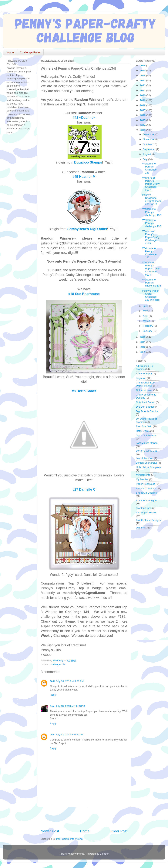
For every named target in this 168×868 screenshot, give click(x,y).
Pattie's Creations (146, 488)
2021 (143, 90)
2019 (143, 100)
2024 (143, 76)
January (148, 331)
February (148, 326)
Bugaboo (141, 378)
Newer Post (50, 831)
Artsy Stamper (144, 374)
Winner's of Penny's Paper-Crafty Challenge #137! (151, 184)
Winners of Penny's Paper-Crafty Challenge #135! (151, 237)
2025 (143, 70)
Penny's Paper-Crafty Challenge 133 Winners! (151, 295)
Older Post (119, 831)
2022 (143, 85)
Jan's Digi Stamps (146, 435)
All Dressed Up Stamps (144, 368)
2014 (143, 125)
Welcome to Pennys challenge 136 (152, 223)
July (146, 159)
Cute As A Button (145, 402)
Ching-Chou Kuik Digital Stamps (146, 384)
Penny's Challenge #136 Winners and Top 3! (152, 200)
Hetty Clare (142, 431)
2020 (143, 95)
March (147, 321)
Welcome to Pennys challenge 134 (152, 283)
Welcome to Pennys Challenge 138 (150, 168)
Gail (52, 681)
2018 (143, 105)
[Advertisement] (85, 818)
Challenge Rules (30, 52)
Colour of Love (144, 390)
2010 (143, 347)
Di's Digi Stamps (145, 407)
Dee (52, 735)
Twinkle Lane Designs (148, 520)
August (147, 154)
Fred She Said (144, 426)
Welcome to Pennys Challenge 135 (150, 253)
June (146, 306)
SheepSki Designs (146, 493)
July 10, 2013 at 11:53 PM (70, 706)
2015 (143, 120)
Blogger (104, 854)
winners (140, 528)
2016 (143, 115)
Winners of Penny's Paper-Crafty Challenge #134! (151, 269)
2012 (143, 337)
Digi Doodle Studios (147, 411)
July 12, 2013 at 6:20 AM (70, 735)
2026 (143, 66)
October (148, 144)
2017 (143, 110)
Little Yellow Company (148, 467)
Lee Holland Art (145, 458)
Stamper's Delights (147, 500)
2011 (143, 342)
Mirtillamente (143, 475)
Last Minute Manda (147, 443)
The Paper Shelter (146, 513)
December (149, 134)
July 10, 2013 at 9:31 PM (70, 681)
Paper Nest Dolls (145, 484)
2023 (143, 80)
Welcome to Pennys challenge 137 (152, 212)
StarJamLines (144, 508)
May (146, 311)
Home (10, 52)
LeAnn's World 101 (147, 451)
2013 (143, 130)
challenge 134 (58, 664)
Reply (53, 695)
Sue (52, 706)
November (149, 139)
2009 (143, 352)
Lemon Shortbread (146, 463)
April (146, 316)
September (150, 149)
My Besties (142, 479)
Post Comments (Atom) (69, 839)
